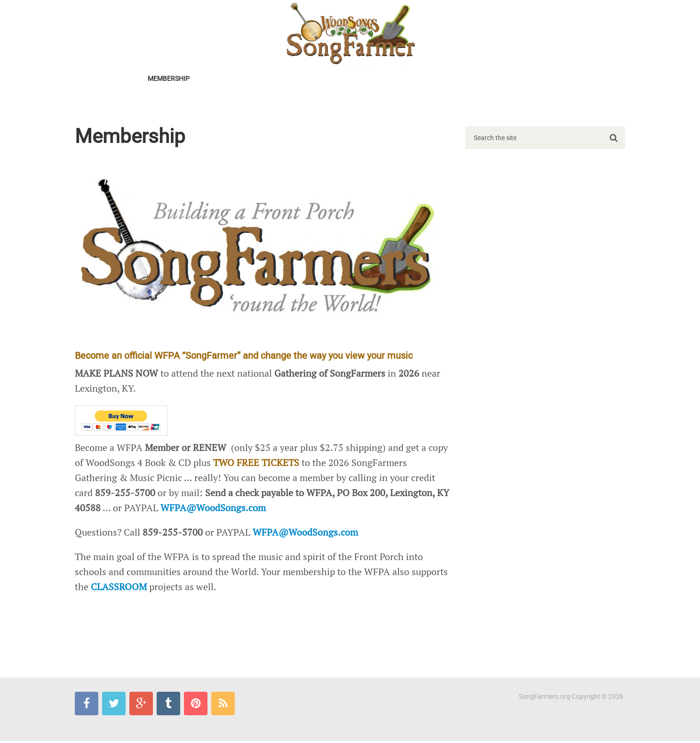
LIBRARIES (490, 79)
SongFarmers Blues (116, 103)
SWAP (451, 79)
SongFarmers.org (545, 698)
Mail (322, 103)
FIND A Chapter (353, 79)
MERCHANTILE (250, 103)
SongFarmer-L (189, 103)
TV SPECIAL (410, 79)
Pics (293, 103)
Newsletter (224, 79)
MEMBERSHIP (168, 79)
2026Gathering (107, 79)
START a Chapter (286, 79)
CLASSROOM (539, 79)
